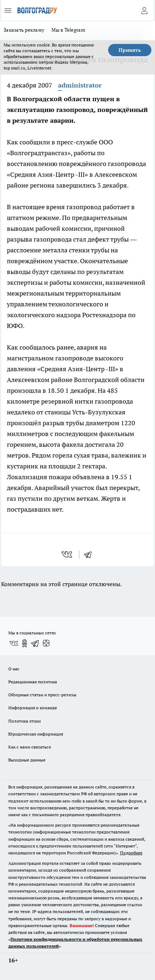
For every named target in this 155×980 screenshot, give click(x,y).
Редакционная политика (33, 682)
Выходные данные (27, 760)
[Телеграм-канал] (35, 643)
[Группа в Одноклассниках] (25, 643)
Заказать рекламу (24, 30)
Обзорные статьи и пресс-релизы (42, 695)
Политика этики (25, 721)
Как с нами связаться (30, 747)
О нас (14, 669)
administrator (80, 85)
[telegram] (90, 554)
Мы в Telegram (68, 30)
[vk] (68, 554)
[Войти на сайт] (144, 10)
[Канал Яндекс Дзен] (46, 643)
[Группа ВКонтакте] (14, 643)
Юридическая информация (36, 734)
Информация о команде (33, 708)
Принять (130, 50)
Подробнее (131, 853)
